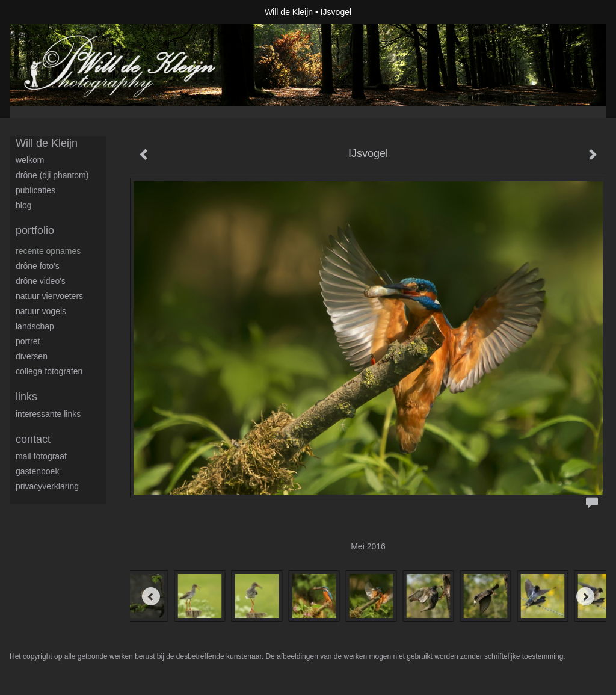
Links (26, 397)
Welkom (30, 160)
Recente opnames (48, 251)
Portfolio (35, 230)
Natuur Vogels (41, 311)
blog (23, 205)
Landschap (35, 326)
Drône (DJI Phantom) (52, 175)
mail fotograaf (41, 456)
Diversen (32, 356)
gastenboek (37, 471)
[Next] (585, 596)
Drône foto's (38, 266)
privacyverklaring (47, 486)
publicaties (35, 190)
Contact (33, 439)
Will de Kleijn (289, 12)
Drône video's (41, 281)
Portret (28, 341)
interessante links (48, 414)
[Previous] (151, 596)
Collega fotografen (49, 371)
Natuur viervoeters (49, 296)
